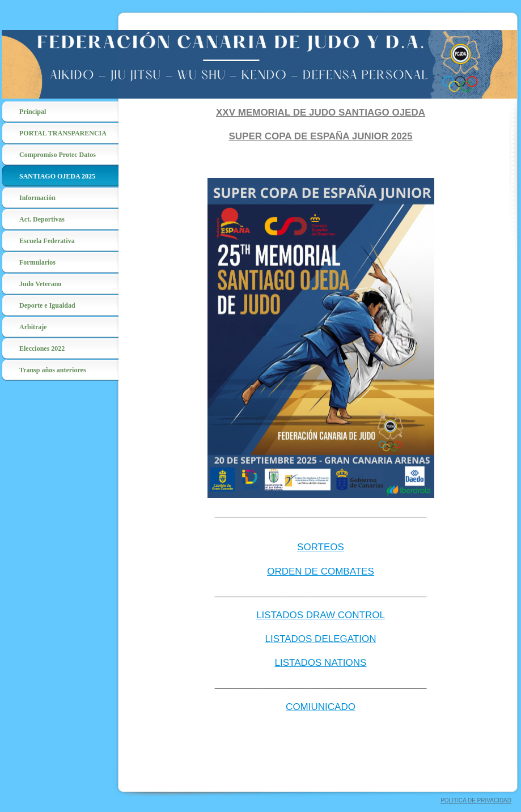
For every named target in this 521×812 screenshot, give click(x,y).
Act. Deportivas (42, 219)
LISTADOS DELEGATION (321, 639)
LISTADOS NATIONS (321, 663)
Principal (33, 112)
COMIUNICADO (321, 707)
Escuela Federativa (47, 241)
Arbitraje (33, 327)
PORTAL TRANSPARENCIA (63, 133)
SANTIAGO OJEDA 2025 (57, 176)
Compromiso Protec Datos (58, 155)
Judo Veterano (40, 284)
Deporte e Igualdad (47, 305)
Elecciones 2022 (42, 348)
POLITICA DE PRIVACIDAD (476, 800)
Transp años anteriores (53, 370)
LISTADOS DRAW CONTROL (321, 615)
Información (37, 198)
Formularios (37, 262)
